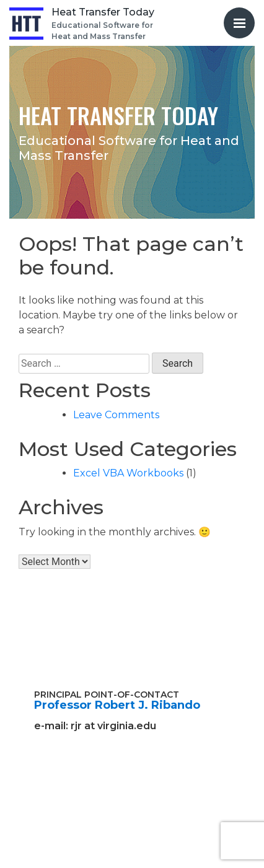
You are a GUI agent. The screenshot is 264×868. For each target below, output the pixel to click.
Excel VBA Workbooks (128, 473)
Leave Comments (116, 415)
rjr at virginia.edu (113, 726)
